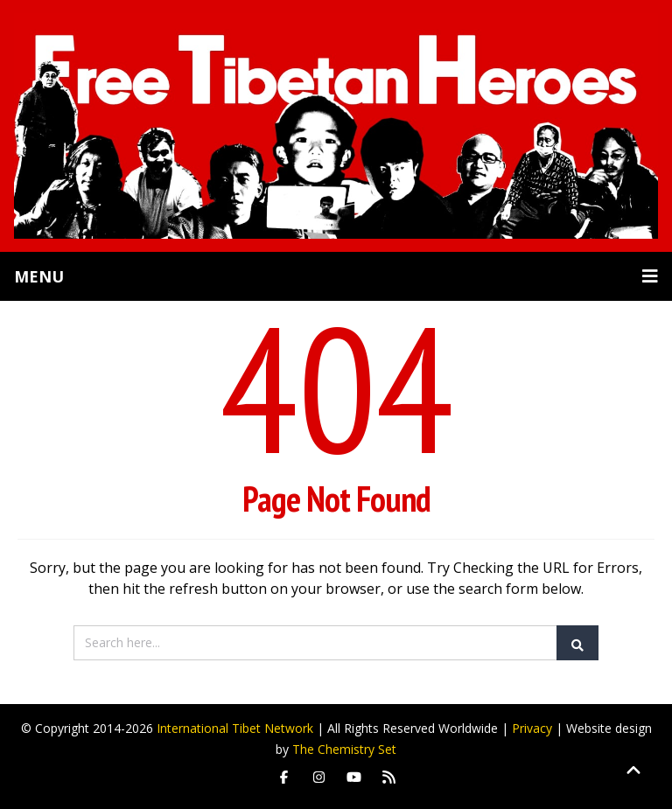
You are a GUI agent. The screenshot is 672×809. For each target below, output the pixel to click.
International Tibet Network (235, 728)
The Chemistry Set (344, 749)
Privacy (532, 728)
